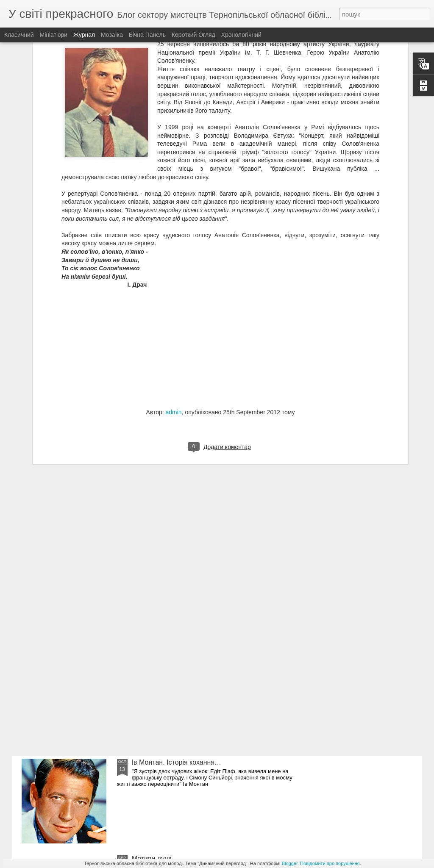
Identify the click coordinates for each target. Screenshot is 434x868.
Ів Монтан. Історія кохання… (177, 762)
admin (174, 312)
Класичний (19, 35)
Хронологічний (241, 35)
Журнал (84, 35)
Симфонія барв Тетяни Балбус (180, 666)
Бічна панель (147, 35)
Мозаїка (112, 35)
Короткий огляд (193, 35)
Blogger (290, 863)
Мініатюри (54, 35)
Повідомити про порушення (330, 863)
